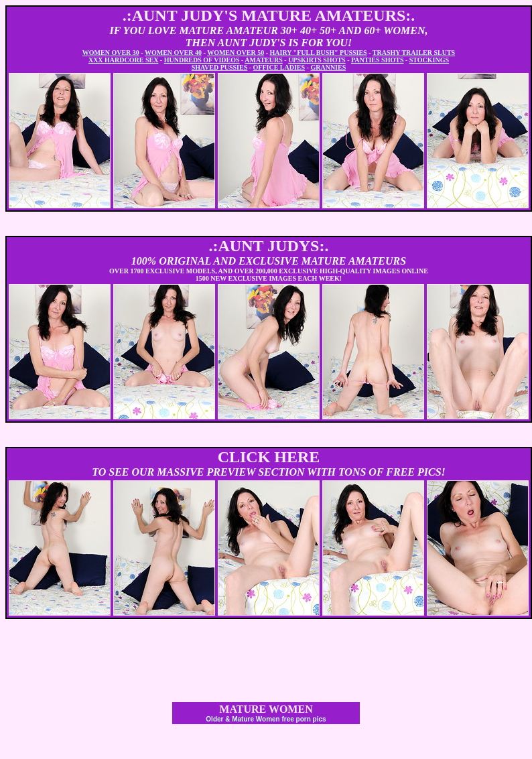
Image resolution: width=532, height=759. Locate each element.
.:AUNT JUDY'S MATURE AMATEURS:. (269, 15)
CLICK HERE (269, 457)
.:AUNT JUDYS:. (269, 246)
